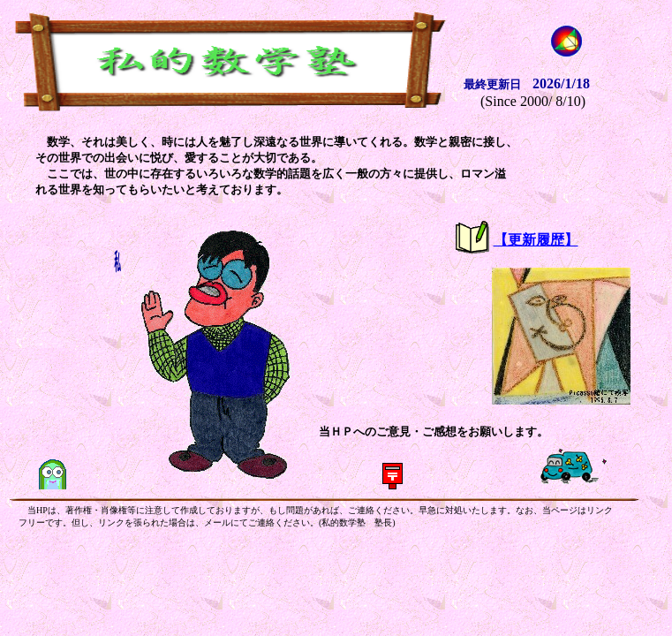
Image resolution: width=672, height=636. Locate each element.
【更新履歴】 (536, 240)
